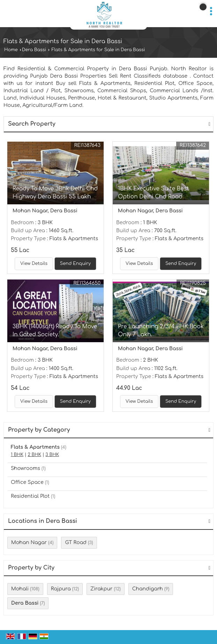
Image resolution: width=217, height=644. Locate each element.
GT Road (76, 543)
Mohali (20, 589)
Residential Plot (30, 496)
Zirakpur (101, 589)
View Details (34, 264)
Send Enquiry (75, 264)
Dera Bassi (34, 50)
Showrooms (25, 468)
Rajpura (61, 589)
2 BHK (34, 455)
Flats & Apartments (35, 447)
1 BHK (17, 455)
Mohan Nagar (29, 543)
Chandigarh (148, 589)
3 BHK (52, 455)
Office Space (27, 482)
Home (11, 50)
